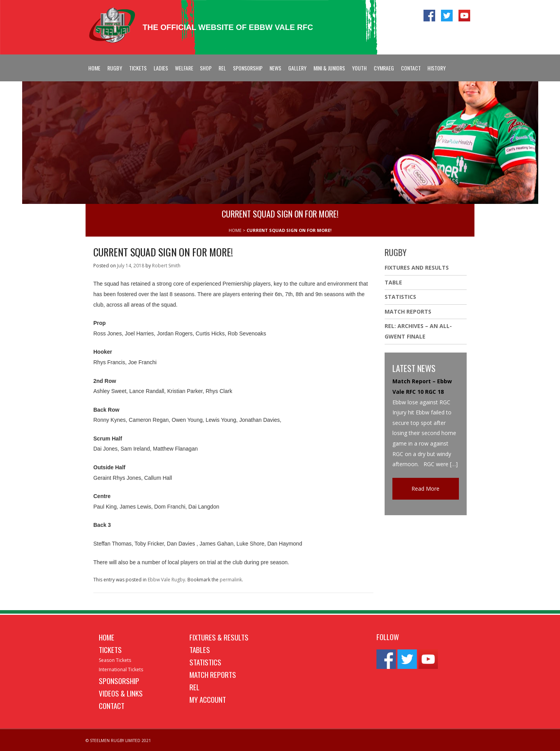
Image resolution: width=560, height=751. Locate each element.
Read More (425, 489)
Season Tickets (115, 660)
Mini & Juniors (329, 68)
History (437, 68)
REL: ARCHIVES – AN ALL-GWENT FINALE (418, 331)
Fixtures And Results (417, 268)
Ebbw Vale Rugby (166, 580)
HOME (235, 230)
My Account (208, 699)
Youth (359, 68)
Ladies (161, 68)
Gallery (297, 68)
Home (94, 68)
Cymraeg (384, 68)
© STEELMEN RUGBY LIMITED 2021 (118, 740)
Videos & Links (121, 693)
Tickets (138, 68)
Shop (206, 68)
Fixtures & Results (219, 637)
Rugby (115, 68)
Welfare (184, 68)
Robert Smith (166, 266)
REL (222, 68)
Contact (411, 68)
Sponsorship (248, 68)
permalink (231, 580)
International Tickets (121, 669)
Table (393, 282)
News (275, 68)
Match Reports (408, 311)
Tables (200, 649)
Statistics (400, 297)
